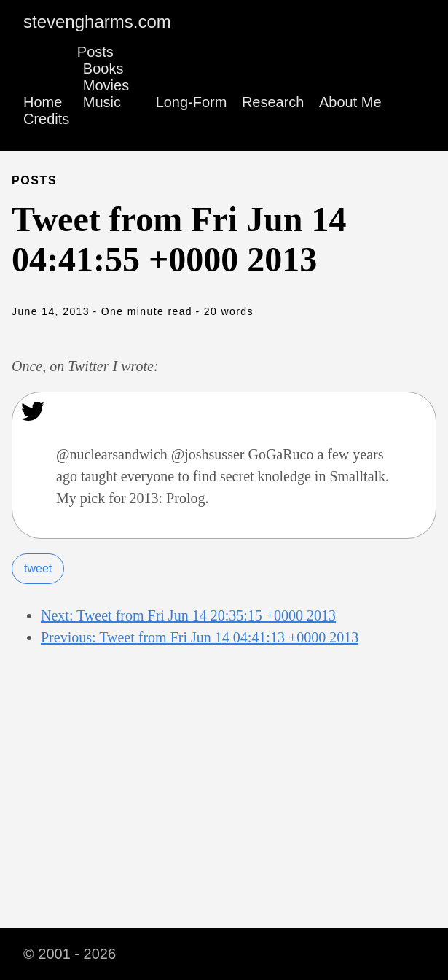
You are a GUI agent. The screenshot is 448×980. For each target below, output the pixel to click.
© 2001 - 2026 (70, 954)
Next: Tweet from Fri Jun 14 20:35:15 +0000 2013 (188, 615)
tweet (38, 568)
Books (103, 69)
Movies (106, 85)
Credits (46, 119)
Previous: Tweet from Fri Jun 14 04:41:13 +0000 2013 (200, 637)
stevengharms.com (97, 22)
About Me (350, 102)
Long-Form (192, 102)
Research (273, 102)
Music (102, 102)
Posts (95, 52)
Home (43, 102)
